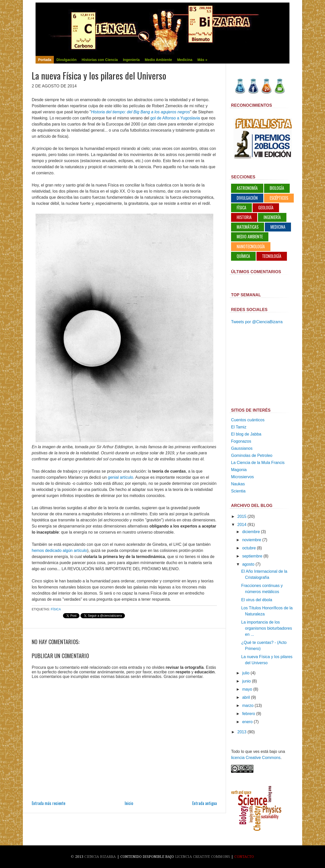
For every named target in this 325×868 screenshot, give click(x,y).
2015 (242, 516)
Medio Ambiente (250, 237)
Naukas (238, 484)
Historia (244, 217)
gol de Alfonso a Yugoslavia (175, 118)
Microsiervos (242, 477)
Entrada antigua (205, 803)
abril (246, 697)
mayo (247, 689)
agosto (248, 564)
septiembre (252, 556)
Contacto (244, 857)
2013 (242, 732)
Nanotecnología (251, 246)
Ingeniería (272, 217)
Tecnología (272, 256)
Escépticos (279, 198)
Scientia (238, 491)
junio (247, 681)
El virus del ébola (257, 600)
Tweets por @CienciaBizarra (257, 322)
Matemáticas (248, 227)
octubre (249, 548)
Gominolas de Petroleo (252, 455)
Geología (266, 208)
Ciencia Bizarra (100, 857)
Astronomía (247, 188)
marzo (248, 706)
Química (243, 256)
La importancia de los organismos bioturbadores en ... (267, 628)
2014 (242, 525)
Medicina (278, 227)
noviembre (252, 540)
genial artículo (121, 477)
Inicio (129, 803)
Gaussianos (242, 448)
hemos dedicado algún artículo (59, 551)
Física (56, 609)
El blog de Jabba (246, 434)
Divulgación (247, 198)
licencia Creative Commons (256, 758)
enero (247, 722)
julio (246, 673)
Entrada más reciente (48, 803)
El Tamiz (239, 427)
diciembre (251, 532)
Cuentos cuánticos (248, 420)
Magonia (239, 470)
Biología (277, 188)
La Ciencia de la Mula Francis (258, 463)
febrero (249, 714)
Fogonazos (241, 441)
